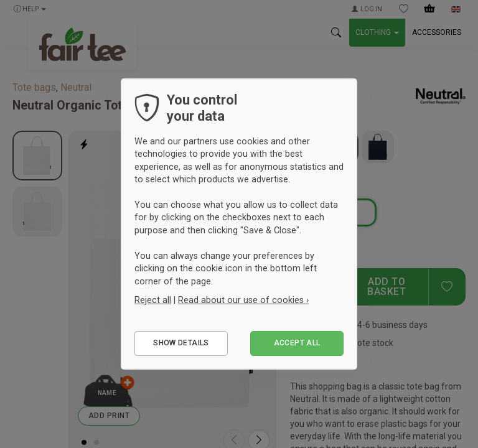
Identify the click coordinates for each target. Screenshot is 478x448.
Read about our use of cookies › (243, 300)
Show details (181, 343)
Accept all (297, 343)
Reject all (153, 300)
